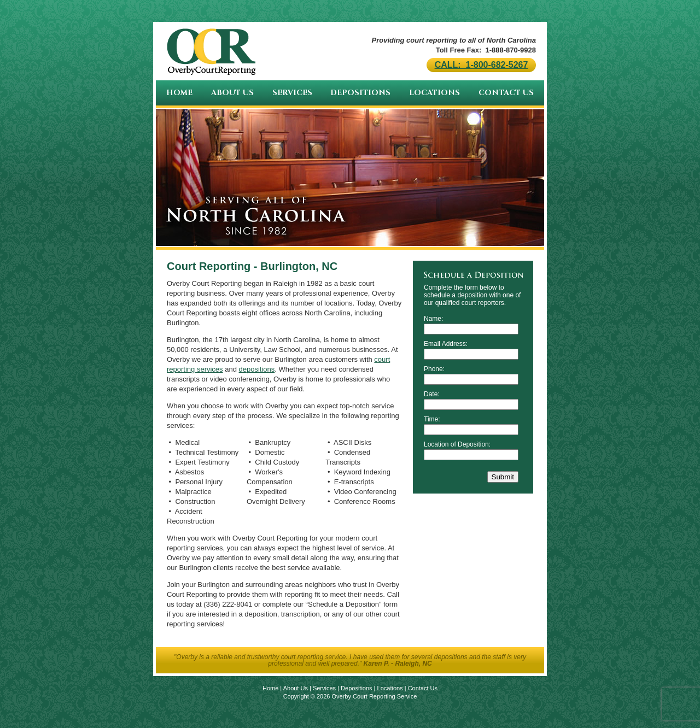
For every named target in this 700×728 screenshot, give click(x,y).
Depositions (360, 93)
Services (292, 93)
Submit (503, 477)
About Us (232, 93)
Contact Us (506, 93)
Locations (434, 93)
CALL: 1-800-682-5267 (482, 65)
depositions (257, 369)
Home (179, 93)
